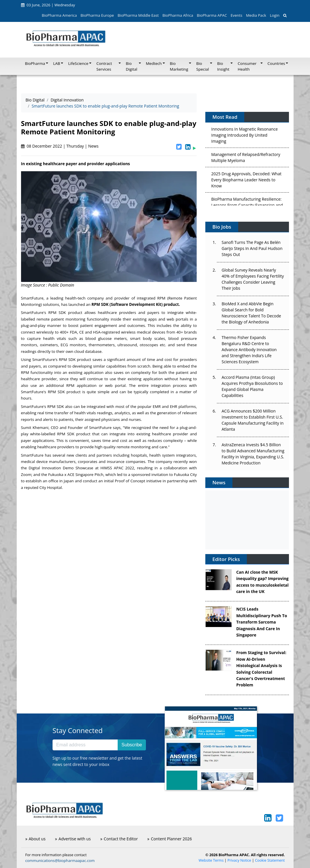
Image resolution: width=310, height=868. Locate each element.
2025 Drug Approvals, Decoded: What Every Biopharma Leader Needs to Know (246, 181)
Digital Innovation (67, 100)
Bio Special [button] (202, 66)
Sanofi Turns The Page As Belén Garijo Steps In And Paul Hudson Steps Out (252, 248)
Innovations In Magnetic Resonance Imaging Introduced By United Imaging (244, 136)
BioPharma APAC (212, 15)
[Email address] (85, 745)
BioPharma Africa (178, 15)
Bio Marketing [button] (179, 66)
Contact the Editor (119, 839)
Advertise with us (73, 839)
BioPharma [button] (35, 63)
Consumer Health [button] (247, 66)
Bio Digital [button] (131, 66)
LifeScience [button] (78, 63)
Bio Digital (35, 100)
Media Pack (256, 15)
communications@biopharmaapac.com (60, 861)
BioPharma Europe (97, 15)
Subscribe (132, 745)
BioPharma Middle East (138, 15)
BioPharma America (59, 15)
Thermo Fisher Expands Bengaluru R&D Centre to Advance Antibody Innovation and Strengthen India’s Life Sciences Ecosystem (249, 350)
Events (236, 15)
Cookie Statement (270, 860)
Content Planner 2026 (170, 839)
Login (275, 15)
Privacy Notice (239, 860)
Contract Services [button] (104, 66)
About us (35, 839)
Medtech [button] (154, 63)
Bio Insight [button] (223, 66)
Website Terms (211, 860)
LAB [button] (57, 63)
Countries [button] (276, 63)
